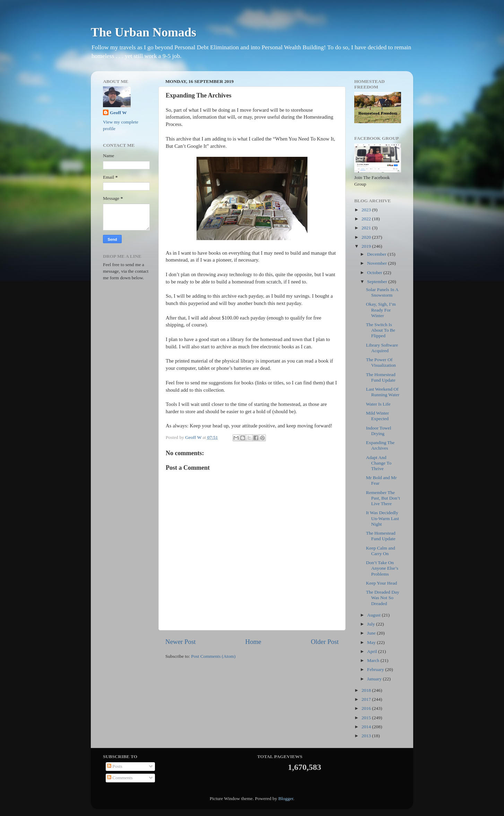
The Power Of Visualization (381, 362)
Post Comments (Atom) (213, 656)
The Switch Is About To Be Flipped (381, 330)
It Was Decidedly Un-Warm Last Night (383, 518)
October (375, 273)
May (372, 642)
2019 (367, 246)
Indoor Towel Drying (379, 431)
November (377, 263)
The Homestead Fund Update (381, 377)
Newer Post (181, 642)
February (376, 669)
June (372, 633)
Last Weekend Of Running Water (383, 392)
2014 (367, 727)
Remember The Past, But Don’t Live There (383, 498)
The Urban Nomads (144, 32)
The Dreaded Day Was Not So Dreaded (383, 598)
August (374, 615)
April (373, 651)
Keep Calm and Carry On (381, 551)
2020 (367, 237)
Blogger (286, 798)
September (378, 282)
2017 (367, 699)
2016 (367, 708)
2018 (367, 690)
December (377, 254)
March (374, 660)
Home (253, 642)
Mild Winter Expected (377, 416)
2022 (367, 219)
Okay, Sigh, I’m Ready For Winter (381, 310)
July (372, 624)
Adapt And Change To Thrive (379, 463)
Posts (115, 766)
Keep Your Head (382, 583)
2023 (367, 210)
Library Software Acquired (382, 348)
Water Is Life (378, 404)
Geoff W (118, 113)
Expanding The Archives (380, 445)
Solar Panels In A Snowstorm (382, 292)
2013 (367, 736)
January (375, 679)
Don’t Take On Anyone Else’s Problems (382, 568)
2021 (367, 228)
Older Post (325, 642)
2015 (367, 718)
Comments (120, 778)
